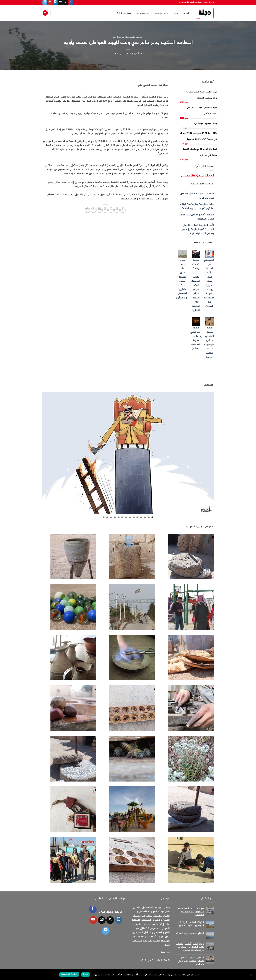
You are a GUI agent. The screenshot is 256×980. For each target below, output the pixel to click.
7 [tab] (130, 517)
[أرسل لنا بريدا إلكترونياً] (60, 2)
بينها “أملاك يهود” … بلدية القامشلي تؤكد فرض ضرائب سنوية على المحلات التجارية (195, 285)
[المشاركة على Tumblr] (93, 210)
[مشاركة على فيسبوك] (123, 210)
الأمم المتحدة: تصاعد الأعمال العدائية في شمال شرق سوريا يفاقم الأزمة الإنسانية (197, 229)
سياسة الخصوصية (69, 974)
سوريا (175, 13)
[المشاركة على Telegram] (87, 210)
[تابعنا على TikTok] (66, 2)
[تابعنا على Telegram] (45, 2)
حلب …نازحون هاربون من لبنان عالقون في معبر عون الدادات (197, 206)
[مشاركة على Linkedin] (99, 210)
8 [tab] (126, 517)
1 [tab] (152, 517)
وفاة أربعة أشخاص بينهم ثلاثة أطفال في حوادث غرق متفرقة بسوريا (190, 947)
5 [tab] (137, 517)
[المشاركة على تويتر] (117, 210)
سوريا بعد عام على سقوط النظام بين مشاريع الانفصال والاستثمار (181, 279)
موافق (86, 974)
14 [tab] (104, 517)
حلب (133, 37)
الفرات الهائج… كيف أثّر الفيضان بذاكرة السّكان (191, 924)
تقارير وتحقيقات (160, 13)
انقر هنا (165, 953)
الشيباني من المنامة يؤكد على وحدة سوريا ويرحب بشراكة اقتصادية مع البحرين (209, 283)
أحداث (185, 13)
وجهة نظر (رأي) (124, 13)
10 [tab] (119, 517)
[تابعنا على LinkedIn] (55, 2)
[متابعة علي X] (110, 920)
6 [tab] (134, 517)
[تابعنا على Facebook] (71, 2)
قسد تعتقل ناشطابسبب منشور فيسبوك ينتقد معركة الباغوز (207, 342)
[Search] (45, 13)
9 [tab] (122, 517)
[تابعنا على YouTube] (50, 2)
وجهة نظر (118, 37)
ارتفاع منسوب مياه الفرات (205, 124)
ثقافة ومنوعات (141, 13)
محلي (127, 37)
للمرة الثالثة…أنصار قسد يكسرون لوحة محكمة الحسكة (191, 912)
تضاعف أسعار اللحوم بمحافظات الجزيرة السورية (196, 217)
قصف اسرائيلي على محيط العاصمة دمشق (195, 338)
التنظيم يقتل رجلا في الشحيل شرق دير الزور (197, 196)
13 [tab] (107, 517)
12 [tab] (111, 517)
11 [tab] (115, 517)
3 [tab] (145, 517)
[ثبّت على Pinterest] (105, 210)
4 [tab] (141, 517)
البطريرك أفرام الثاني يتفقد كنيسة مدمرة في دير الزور (191, 961)
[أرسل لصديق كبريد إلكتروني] (111, 210)
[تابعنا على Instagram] (119, 920)
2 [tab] (149, 517)
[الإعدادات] (252, 976)
